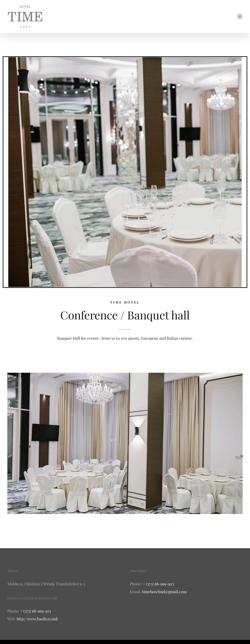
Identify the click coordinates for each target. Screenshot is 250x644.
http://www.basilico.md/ (38, 619)
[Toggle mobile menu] (240, 16)
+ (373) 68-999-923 (158, 584)
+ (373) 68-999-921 (36, 611)
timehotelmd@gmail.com (164, 592)
